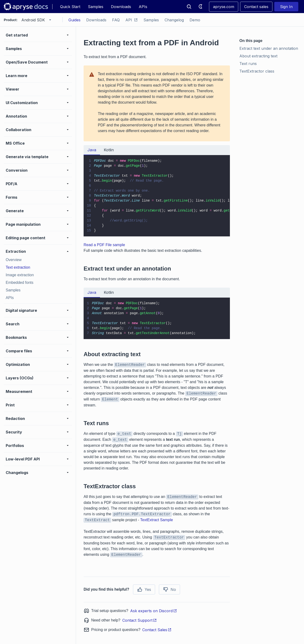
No (169, 589)
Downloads (121, 7)
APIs (143, 7)
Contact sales (256, 7)
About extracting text (258, 56)
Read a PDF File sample (104, 245)
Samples (96, 7)
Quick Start (70, 7)
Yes (144, 589)
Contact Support (140, 620)
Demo (195, 20)
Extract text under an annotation (269, 48)
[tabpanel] (157, 196)
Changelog (174, 20)
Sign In (286, 7)
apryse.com (224, 7)
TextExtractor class (257, 71)
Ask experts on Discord (154, 611)
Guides (74, 20)
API (132, 20)
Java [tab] (92, 150)
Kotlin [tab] (109, 150)
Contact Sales (157, 630)
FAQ (116, 20)
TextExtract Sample (157, 520)
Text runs (248, 64)
